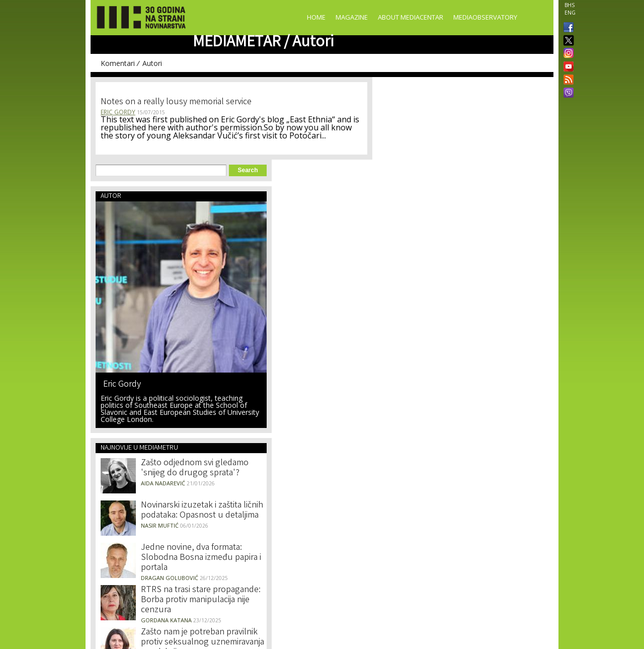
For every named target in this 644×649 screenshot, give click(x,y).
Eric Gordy (118, 112)
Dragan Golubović (170, 578)
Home (316, 17)
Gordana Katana (166, 620)
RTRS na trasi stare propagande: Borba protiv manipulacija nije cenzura (201, 600)
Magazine (352, 17)
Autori (152, 63)
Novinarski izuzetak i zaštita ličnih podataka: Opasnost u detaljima (202, 511)
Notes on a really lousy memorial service (176, 102)
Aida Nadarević (163, 483)
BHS (570, 5)
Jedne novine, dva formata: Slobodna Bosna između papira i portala (201, 558)
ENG (570, 13)
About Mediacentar (411, 17)
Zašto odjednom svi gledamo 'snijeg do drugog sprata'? (195, 468)
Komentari (118, 63)
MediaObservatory (485, 17)
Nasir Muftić (160, 525)
